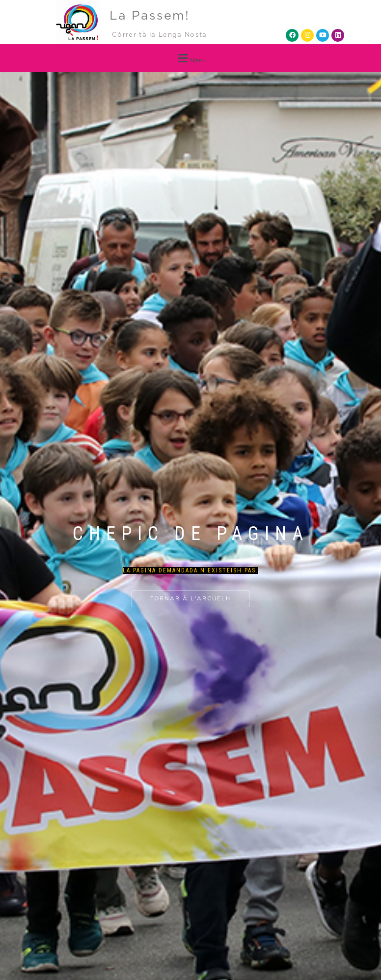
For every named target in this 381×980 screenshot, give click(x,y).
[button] (190, 58)
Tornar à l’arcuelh (190, 599)
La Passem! (150, 16)
